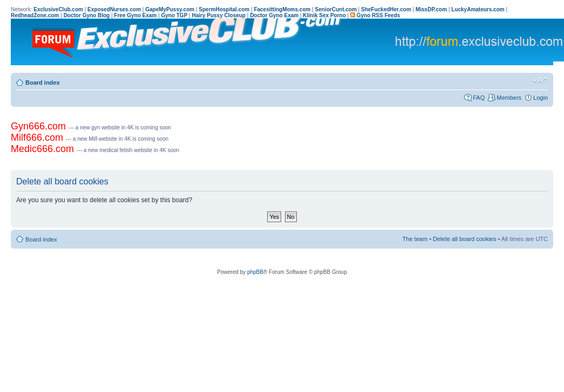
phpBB (255, 272)
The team (415, 239)
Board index (43, 82)
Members (509, 98)
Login (541, 98)
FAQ (479, 98)
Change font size (540, 80)
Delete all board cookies (464, 239)
